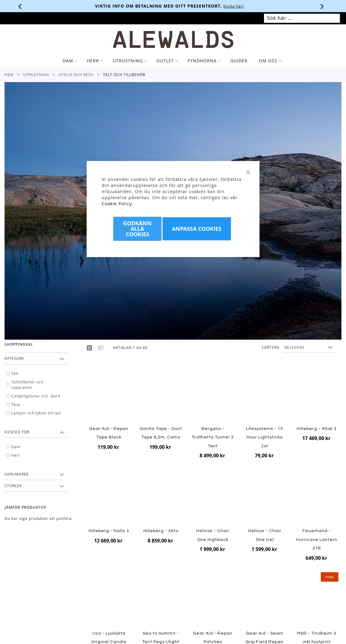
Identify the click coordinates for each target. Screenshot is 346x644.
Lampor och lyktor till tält (36, 413)
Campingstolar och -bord (36, 396)
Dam (16, 447)
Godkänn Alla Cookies (137, 229)
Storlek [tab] (13, 486)
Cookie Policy (117, 204)
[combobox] (302, 18)
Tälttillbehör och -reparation (29, 385)
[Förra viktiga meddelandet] (20, 6)
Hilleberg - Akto (161, 531)
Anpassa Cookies (197, 229)
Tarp (16, 404)
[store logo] (173, 40)
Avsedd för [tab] (17, 432)
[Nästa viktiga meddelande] (322, 6)
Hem (9, 74)
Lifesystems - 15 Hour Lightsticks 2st (265, 437)
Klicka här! (237, 6)
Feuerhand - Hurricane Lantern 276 (317, 540)
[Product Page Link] (265, 395)
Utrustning (36, 74)
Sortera (271, 347)
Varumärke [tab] (17, 474)
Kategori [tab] (14, 358)
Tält (15, 373)
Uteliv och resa (76, 74)
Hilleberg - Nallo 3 (109, 531)
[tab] (173, 61)
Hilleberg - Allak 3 (317, 429)
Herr (16, 455)
